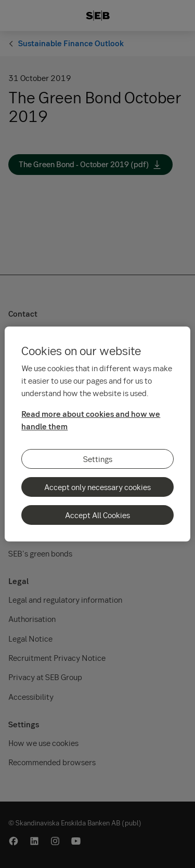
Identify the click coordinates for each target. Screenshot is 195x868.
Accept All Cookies (97, 515)
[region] (97, 434)
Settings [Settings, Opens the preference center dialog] (98, 459)
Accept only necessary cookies (97, 487)
